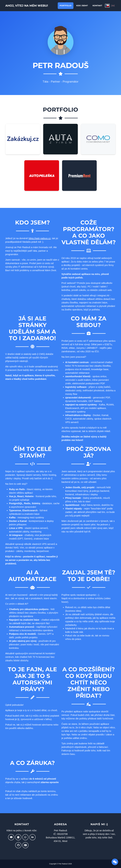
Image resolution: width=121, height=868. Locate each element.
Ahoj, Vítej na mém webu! (30, 6)
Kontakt (97, 6)
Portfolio (66, 6)
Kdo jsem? (82, 6)
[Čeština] (107, 6)
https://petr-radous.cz (40, 238)
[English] (113, 6)
